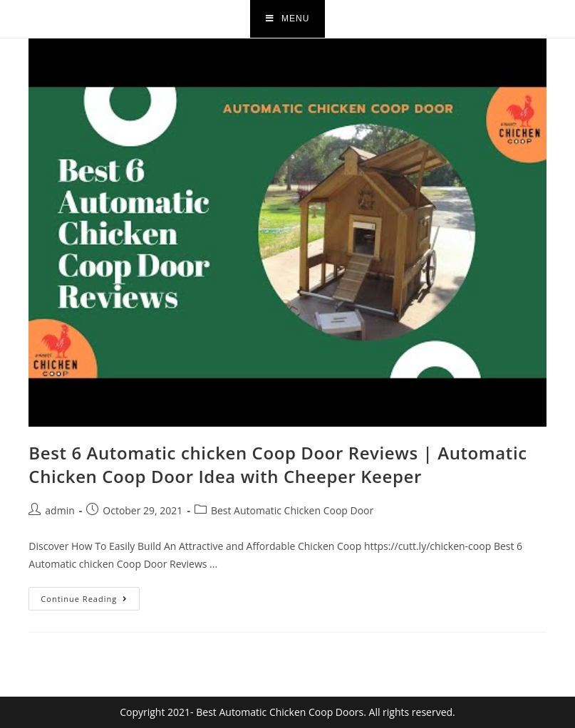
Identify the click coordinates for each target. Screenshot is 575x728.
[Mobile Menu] (288, 19)
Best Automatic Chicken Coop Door (292, 510)
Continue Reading (90, 596)
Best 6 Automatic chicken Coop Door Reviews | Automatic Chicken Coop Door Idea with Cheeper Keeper (278, 465)
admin (59, 510)
